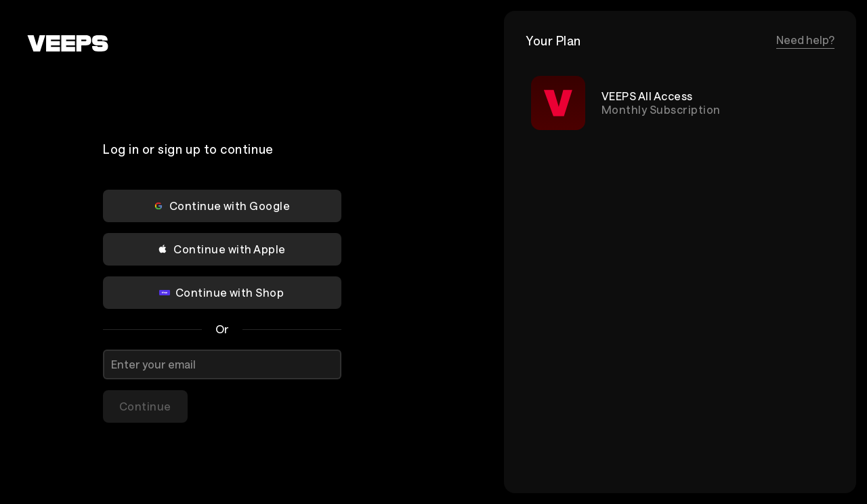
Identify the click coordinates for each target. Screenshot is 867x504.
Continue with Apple (221, 249)
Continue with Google (222, 206)
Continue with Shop (222, 292)
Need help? (805, 40)
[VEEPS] (68, 43)
